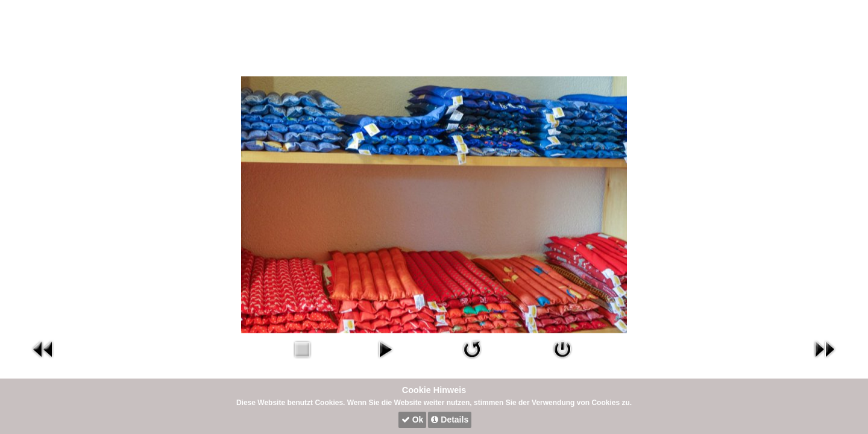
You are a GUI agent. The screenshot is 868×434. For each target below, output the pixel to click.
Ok (413, 420)
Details (450, 420)
